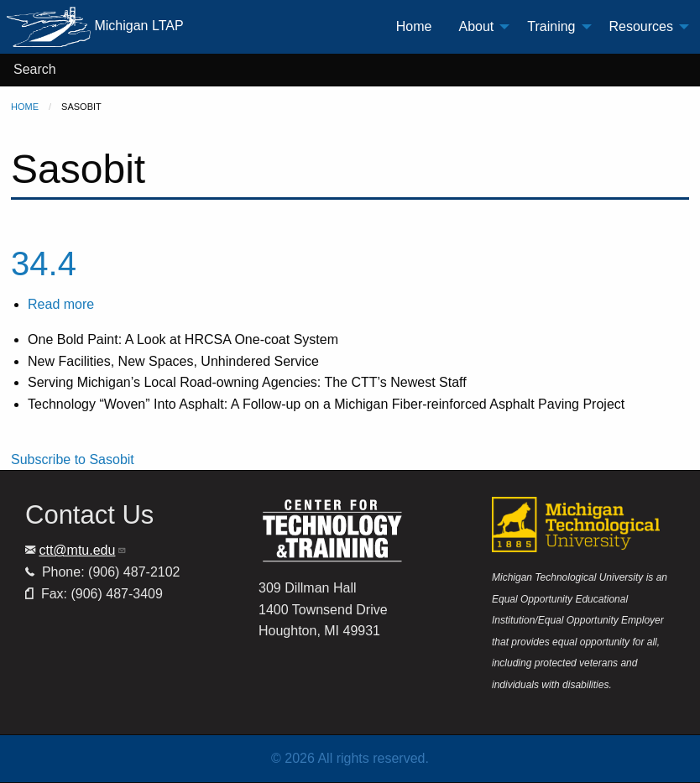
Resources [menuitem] (641, 26)
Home (25, 107)
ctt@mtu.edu (83, 550)
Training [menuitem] (551, 26)
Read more (61, 304)
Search (35, 69)
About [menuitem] (476, 26)
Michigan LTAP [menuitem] (95, 27)
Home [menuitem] (414, 26)
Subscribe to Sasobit (73, 459)
